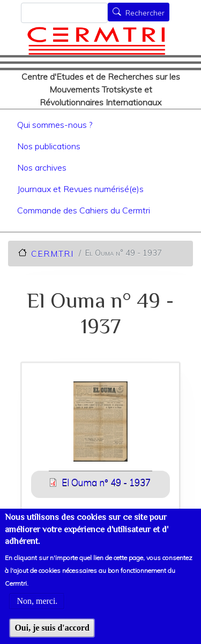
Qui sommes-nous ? (55, 125)
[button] (101, 425)
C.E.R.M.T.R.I (52, 253)
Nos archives (42, 167)
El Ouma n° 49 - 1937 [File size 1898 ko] (106, 482)
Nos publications (49, 146)
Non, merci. (37, 614)
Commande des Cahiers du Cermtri (84, 210)
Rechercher (145, 13)
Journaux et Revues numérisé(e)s (80, 189)
